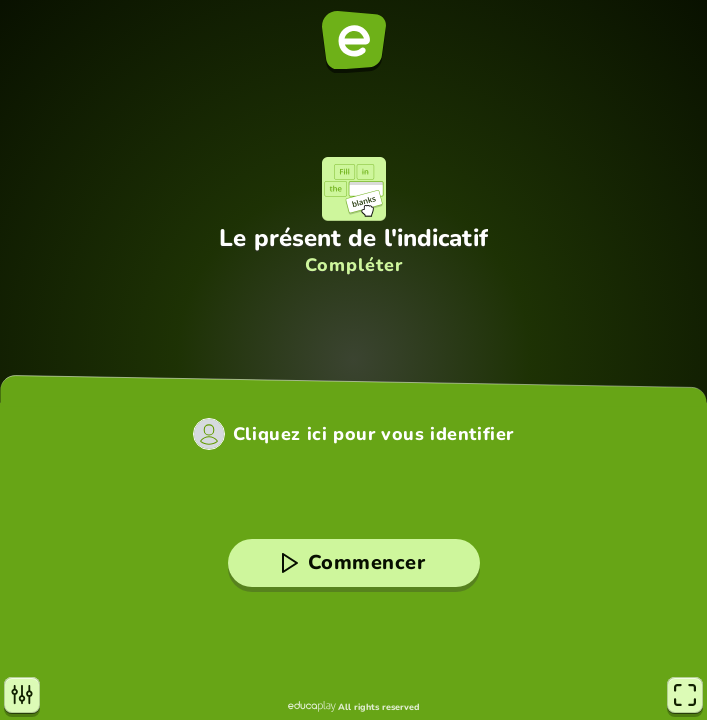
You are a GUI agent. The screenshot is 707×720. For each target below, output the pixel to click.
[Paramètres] (22, 695)
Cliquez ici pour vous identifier (373, 434)
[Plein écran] (685, 695)
